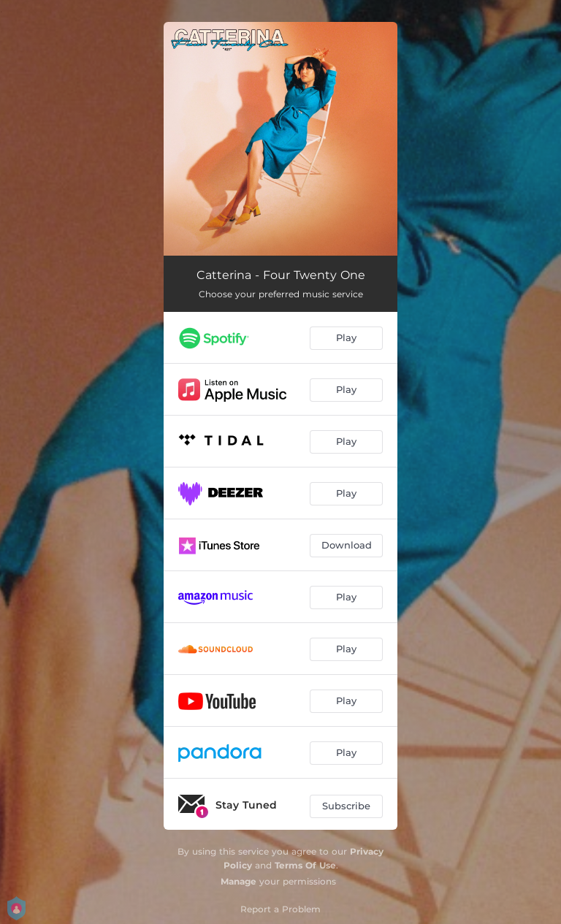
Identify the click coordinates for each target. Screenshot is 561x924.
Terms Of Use (305, 865)
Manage (238, 881)
